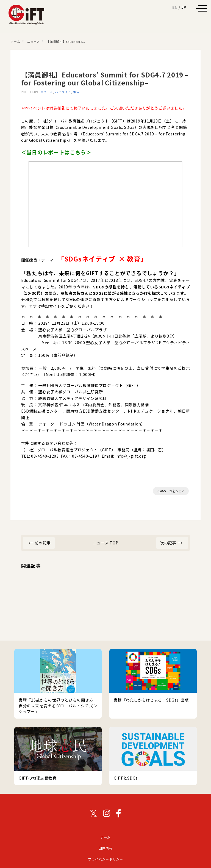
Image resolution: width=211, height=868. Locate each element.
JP (184, 7)
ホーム (105, 837)
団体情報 (106, 848)
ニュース (47, 92)
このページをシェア (171, 491)
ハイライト (63, 92)
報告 (76, 92)
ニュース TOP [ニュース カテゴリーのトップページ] (106, 543)
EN (175, 7)
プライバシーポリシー (105, 859)
